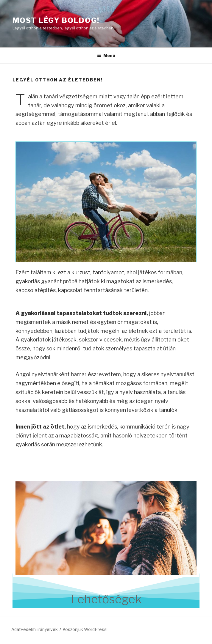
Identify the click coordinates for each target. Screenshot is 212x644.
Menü (106, 55)
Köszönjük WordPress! (85, 629)
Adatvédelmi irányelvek (35, 629)
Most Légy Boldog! (56, 20)
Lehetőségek (106, 599)
